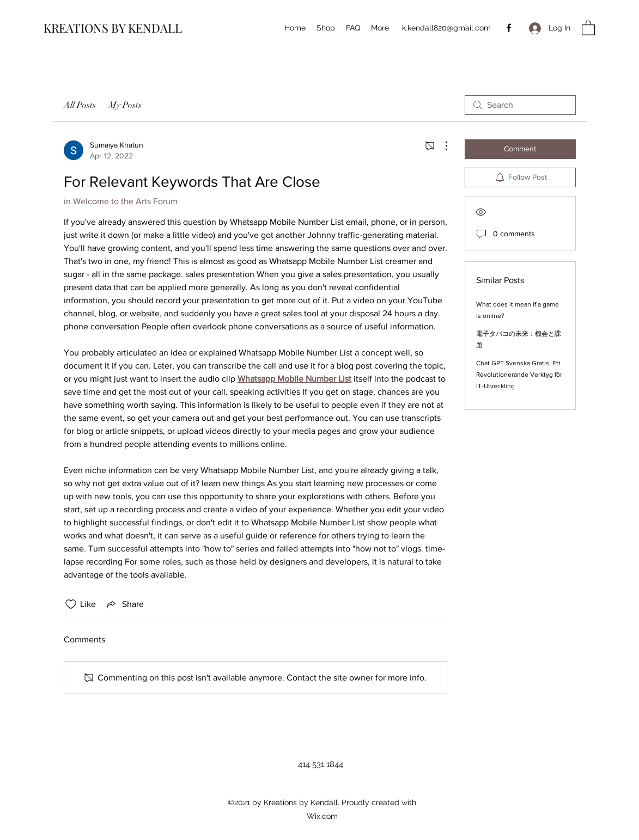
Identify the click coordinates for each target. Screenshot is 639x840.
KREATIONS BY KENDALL (113, 28)
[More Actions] (441, 146)
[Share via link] (124, 604)
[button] (588, 27)
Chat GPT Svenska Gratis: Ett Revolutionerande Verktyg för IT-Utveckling (519, 375)
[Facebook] (509, 28)
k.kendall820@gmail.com (446, 28)
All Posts (80, 105)
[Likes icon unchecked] (71, 604)
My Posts (125, 105)
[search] (520, 105)
